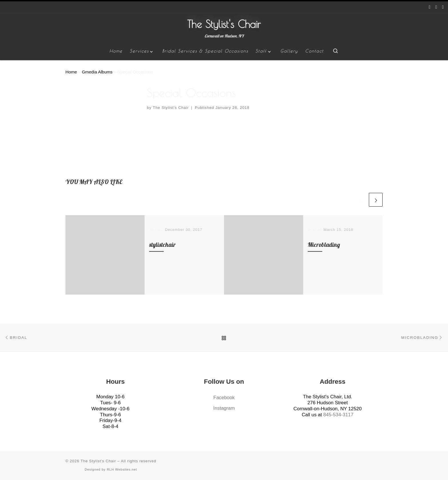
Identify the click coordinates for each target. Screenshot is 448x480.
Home (71, 72)
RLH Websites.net (122, 469)
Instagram (224, 408)
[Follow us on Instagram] (436, 7)
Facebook (224, 398)
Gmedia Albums (97, 72)
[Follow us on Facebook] (430, 7)
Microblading (324, 245)
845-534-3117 (338, 415)
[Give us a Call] (443, 7)
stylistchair (162, 245)
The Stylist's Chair (171, 108)
